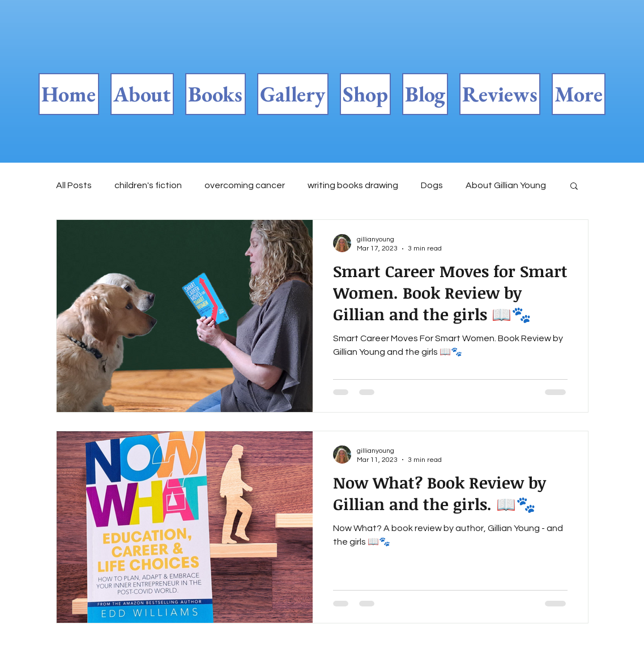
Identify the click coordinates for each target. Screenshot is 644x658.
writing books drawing (353, 185)
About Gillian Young (506, 185)
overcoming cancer (245, 185)
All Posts (74, 185)
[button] (574, 187)
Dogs (432, 185)
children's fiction (148, 185)
